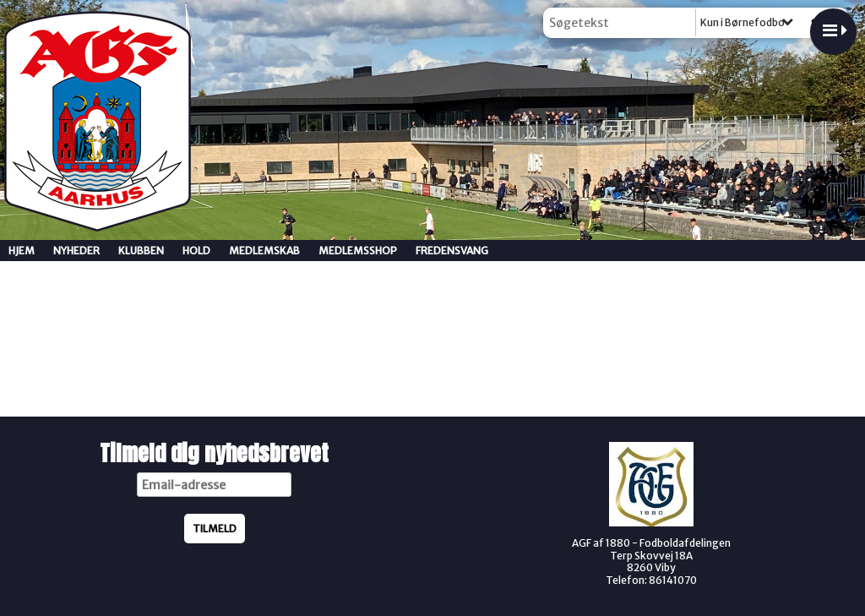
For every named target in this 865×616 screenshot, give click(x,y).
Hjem (22, 251)
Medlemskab (264, 251)
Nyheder (76, 251)
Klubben (141, 251)
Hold (196, 251)
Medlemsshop (358, 251)
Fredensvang (452, 251)
